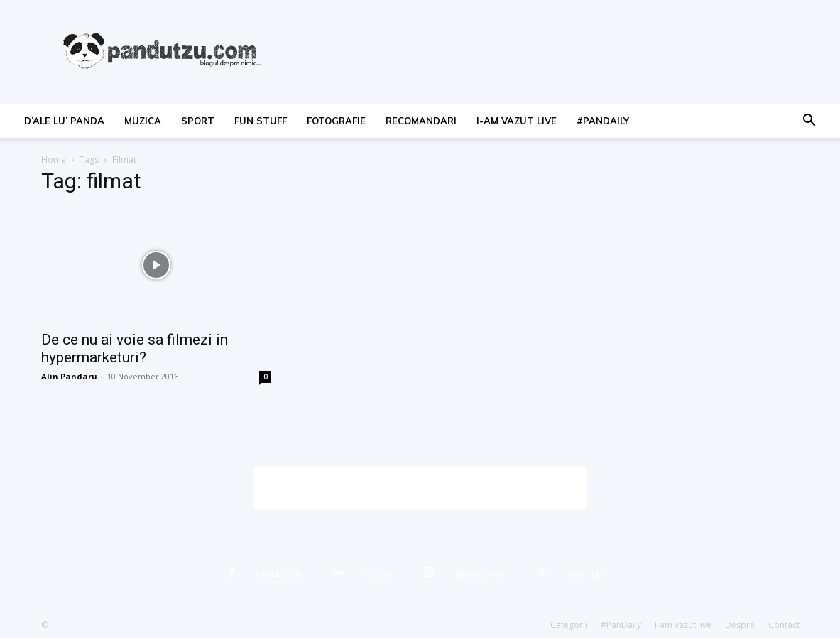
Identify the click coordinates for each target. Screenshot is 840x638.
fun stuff (261, 121)
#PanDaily (603, 121)
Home (54, 159)
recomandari (421, 121)
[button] (809, 122)
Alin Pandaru (69, 376)
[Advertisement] (420, 488)
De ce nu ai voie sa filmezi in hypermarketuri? (135, 348)
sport (198, 121)
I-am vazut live (517, 121)
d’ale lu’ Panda (64, 121)
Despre (740, 625)
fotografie (336, 121)
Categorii (569, 625)
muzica (143, 121)
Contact (784, 625)
